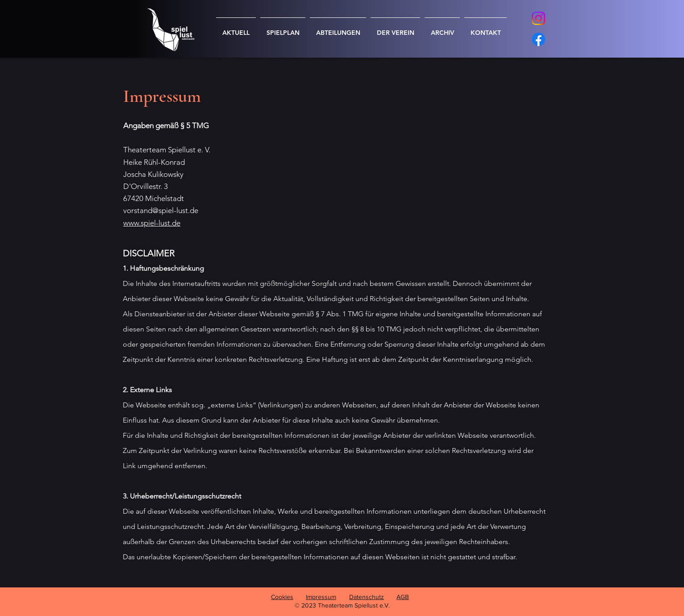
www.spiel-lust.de (152, 223)
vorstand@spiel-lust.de (161, 210)
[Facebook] (538, 39)
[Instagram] (538, 18)
